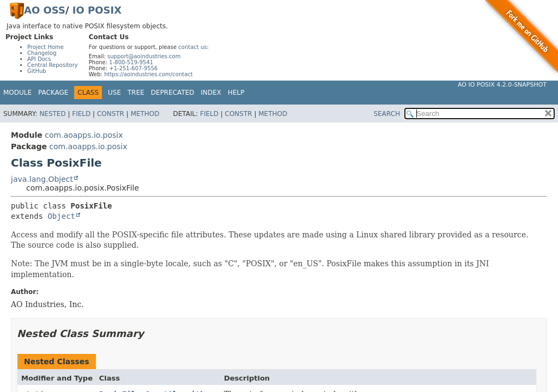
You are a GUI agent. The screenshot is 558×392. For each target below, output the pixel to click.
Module (17, 93)
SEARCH (387, 114)
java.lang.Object (42, 179)
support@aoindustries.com (144, 56)
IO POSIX (97, 10)
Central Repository (53, 65)
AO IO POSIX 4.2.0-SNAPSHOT (502, 85)
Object (61, 216)
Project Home (46, 47)
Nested (52, 114)
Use (114, 93)
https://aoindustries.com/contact (148, 74)
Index (211, 93)
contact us (192, 47)
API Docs (39, 59)
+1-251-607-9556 (133, 68)
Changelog (42, 53)
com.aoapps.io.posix (84, 135)
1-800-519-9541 (131, 62)
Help (236, 93)
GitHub (37, 71)
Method (145, 114)
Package (53, 93)
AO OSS (45, 10)
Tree (136, 93)
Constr (111, 114)
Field (81, 114)
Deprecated (173, 93)
